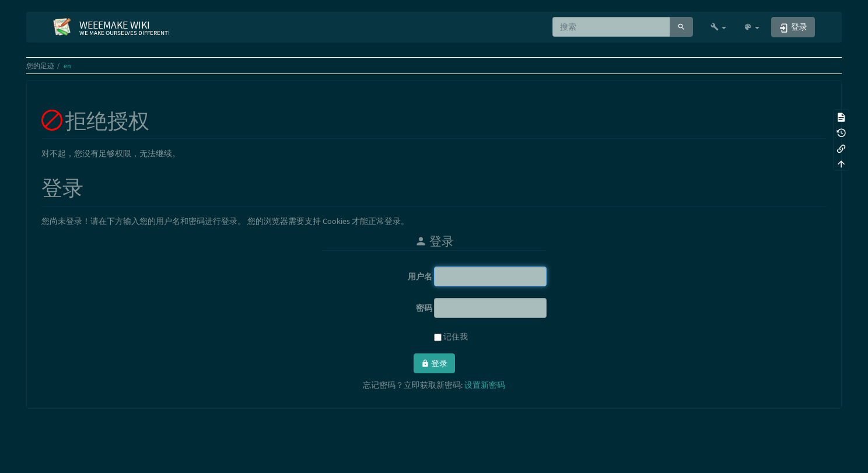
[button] (718, 27)
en (67, 66)
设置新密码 (485, 385)
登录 (434, 363)
